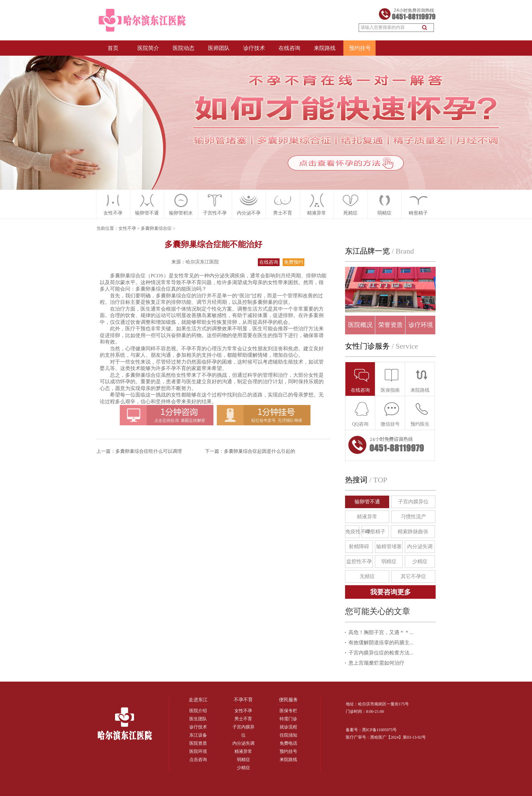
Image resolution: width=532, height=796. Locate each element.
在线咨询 (289, 48)
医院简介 (148, 48)
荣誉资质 (391, 325)
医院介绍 (198, 711)
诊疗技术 (254, 48)
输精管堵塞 (389, 547)
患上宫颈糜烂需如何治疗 (376, 663)
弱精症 (384, 213)
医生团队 (198, 719)
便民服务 (288, 700)
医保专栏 (288, 711)
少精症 (420, 561)
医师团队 (219, 48)
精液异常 (317, 213)
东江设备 (198, 735)
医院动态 (184, 48)
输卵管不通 (367, 502)
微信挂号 (390, 414)
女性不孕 (113, 213)
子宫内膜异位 (413, 502)
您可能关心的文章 (378, 611)
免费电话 (288, 743)
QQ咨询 (361, 414)
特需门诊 (288, 719)
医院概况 (360, 325)
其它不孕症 (413, 576)
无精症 (367, 576)
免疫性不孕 (352, 532)
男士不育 (243, 719)
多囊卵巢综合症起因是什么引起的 (260, 451)
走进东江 (198, 700)
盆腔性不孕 (359, 561)
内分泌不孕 (249, 213)
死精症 (350, 213)
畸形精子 (418, 213)
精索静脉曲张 (413, 532)
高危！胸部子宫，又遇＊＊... (381, 632)
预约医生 (420, 414)
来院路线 (325, 48)
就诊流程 (288, 727)
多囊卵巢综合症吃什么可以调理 (149, 451)
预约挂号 (360, 48)
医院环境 (198, 751)
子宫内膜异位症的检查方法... (381, 653)
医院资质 (198, 743)
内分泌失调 (420, 547)
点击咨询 (198, 760)
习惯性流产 (413, 517)
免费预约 (293, 262)
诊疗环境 (421, 325)
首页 (113, 48)
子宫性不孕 (215, 213)
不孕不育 (243, 700)
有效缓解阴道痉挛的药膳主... (381, 643)
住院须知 (288, 735)
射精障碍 (359, 547)
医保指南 (390, 380)
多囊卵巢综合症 (156, 228)
